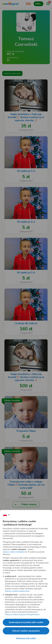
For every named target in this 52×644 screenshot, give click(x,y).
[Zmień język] (6, 515)
